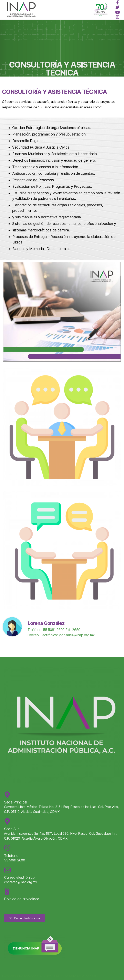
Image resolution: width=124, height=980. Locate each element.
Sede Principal (16, 802)
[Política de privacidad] (7, 892)
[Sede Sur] (7, 821)
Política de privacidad (22, 899)
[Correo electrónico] (7, 870)
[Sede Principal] (7, 795)
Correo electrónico (19, 877)
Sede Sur (11, 829)
